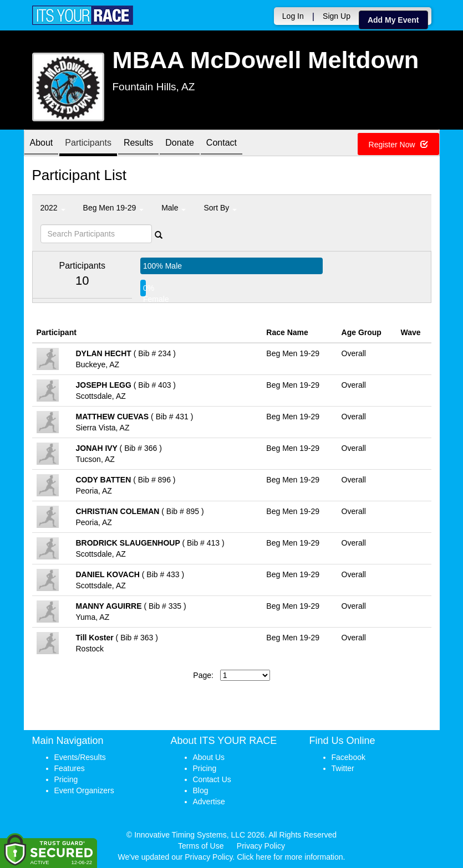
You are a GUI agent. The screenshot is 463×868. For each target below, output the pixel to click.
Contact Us (212, 779)
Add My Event (393, 20)
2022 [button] (53, 208)
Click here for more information (290, 857)
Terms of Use (201, 846)
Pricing (66, 779)
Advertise (209, 802)
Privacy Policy (261, 846)
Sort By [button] (220, 208)
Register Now (398, 145)
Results (138, 144)
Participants (88, 144)
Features (70, 768)
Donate (180, 144)
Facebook (348, 757)
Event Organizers (84, 790)
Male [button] (174, 208)
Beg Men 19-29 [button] (114, 208)
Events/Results (80, 757)
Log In (293, 16)
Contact (222, 144)
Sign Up (337, 16)
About (42, 144)
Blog (201, 790)
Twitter (343, 768)
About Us (209, 757)
